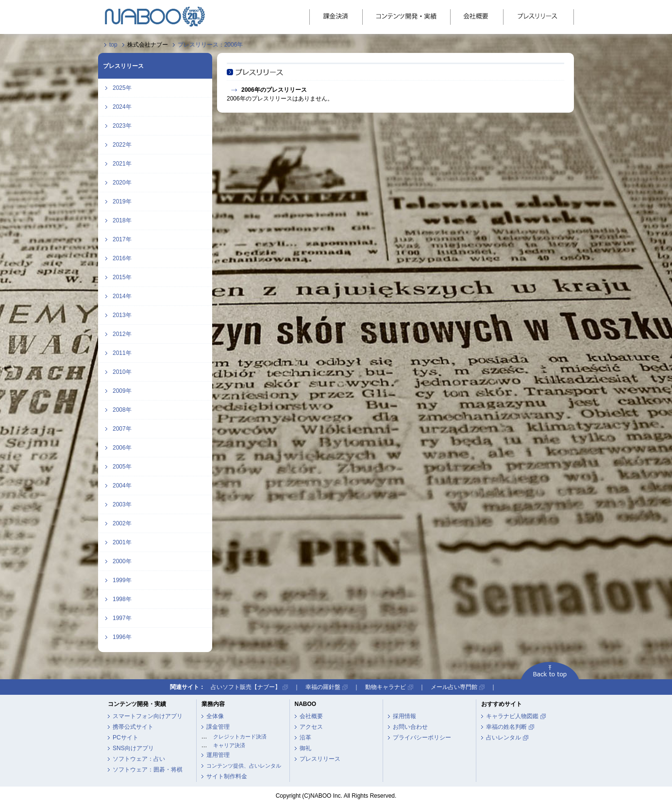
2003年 (122, 504)
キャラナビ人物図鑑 (512, 716)
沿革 (305, 738)
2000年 (122, 561)
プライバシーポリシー (422, 738)
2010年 (122, 372)
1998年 (122, 599)
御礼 (305, 748)
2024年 (122, 107)
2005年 (122, 467)
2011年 (122, 353)
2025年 (122, 88)
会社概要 (311, 716)
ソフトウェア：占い (139, 759)
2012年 (122, 334)
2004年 (122, 486)
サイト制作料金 (227, 776)
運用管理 (218, 755)
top (113, 45)
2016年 (122, 258)
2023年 (122, 126)
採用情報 (404, 716)
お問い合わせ (410, 727)
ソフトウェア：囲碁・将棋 (148, 770)
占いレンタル (504, 738)
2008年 (122, 410)
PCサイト (126, 738)
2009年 (122, 391)
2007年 (122, 429)
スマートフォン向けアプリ (148, 716)
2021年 (122, 164)
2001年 (122, 542)
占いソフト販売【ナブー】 (246, 687)
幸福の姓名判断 (506, 727)
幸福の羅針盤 (323, 687)
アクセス (311, 727)
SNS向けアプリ (133, 748)
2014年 (122, 296)
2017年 (122, 239)
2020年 (122, 183)
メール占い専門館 (454, 687)
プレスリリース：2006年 (210, 45)
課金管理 (218, 727)
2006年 (122, 448)
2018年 (122, 220)
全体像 (215, 716)
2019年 (122, 201)
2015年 (122, 277)
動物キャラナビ (386, 687)
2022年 (122, 145)
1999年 (122, 580)
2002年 (122, 523)
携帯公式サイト (133, 727)
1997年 (122, 618)
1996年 (122, 637)
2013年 (122, 315)
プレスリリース (320, 759)
